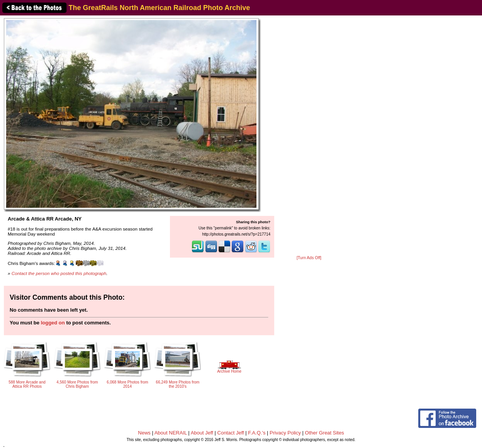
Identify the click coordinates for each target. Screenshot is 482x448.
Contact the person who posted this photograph (59, 273)
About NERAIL (171, 433)
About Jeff (202, 433)
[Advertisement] (309, 136)
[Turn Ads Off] (309, 258)
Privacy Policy (285, 433)
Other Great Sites (325, 433)
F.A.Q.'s (257, 433)
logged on (53, 323)
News (144, 433)
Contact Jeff (231, 433)
